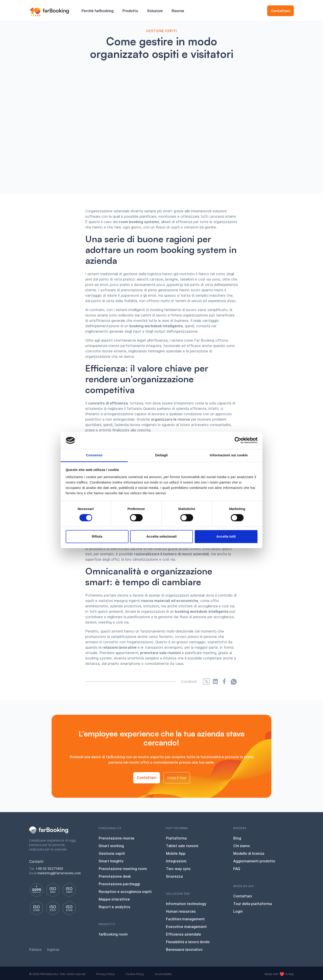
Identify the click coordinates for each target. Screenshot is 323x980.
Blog (237, 838)
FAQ (237, 869)
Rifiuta (97, 536)
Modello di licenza (249, 853)
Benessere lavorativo (184, 949)
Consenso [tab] (94, 455)
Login (238, 911)
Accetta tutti (226, 536)
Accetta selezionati (161, 536)
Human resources (181, 911)
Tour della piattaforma (253, 904)
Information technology (186, 904)
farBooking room (113, 934)
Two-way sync (178, 869)
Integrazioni (176, 861)
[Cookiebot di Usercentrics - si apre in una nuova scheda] (238, 440)
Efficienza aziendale (183, 934)
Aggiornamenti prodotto (254, 861)
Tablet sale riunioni (182, 846)
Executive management (186, 927)
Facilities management (185, 919)
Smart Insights (111, 861)
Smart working (111, 846)
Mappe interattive (114, 899)
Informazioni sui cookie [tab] (229, 455)
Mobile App (176, 853)
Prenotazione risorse (117, 838)
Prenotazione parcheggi (119, 884)
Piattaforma (176, 838)
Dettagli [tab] (161, 455)
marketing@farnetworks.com (59, 873)
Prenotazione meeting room (123, 869)
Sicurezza (174, 876)
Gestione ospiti (112, 853)
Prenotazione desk (115, 876)
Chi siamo (242, 846)
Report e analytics (114, 907)
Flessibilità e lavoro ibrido (188, 942)
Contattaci (280, 11)
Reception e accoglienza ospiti (125, 892)
